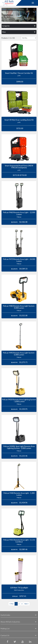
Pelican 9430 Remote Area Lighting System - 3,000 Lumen (19, 400)
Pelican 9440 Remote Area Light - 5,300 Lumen (19, 494)
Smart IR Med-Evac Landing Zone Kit (19, 120)
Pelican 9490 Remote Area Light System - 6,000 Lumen (19, 354)
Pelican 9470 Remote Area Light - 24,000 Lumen (19, 260)
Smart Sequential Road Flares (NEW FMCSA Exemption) (19, 167)
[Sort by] (29, 38)
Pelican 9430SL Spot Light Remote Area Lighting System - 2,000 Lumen (19, 447)
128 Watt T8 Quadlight (19, 588)
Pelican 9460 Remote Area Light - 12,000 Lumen (19, 213)
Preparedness (12, 9)
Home (4, 9)
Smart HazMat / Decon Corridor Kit (19, 73)
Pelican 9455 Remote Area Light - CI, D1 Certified (19, 541)
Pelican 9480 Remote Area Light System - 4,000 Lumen (19, 307)
